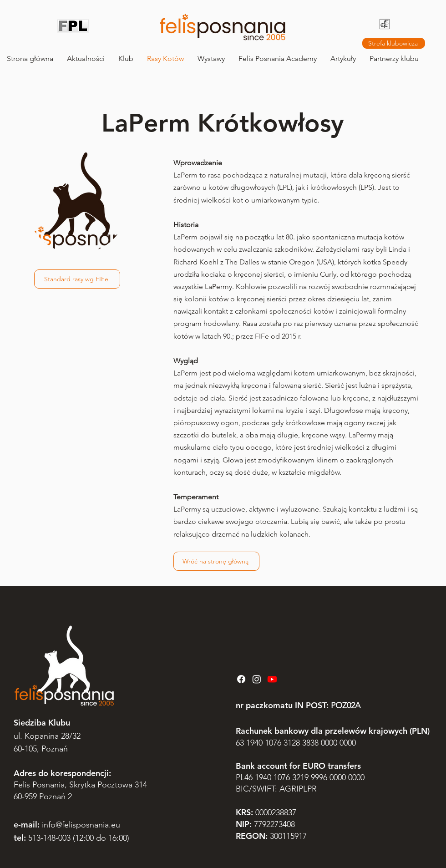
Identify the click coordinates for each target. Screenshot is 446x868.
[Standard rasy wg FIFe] (77, 279)
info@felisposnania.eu (81, 825)
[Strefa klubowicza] (394, 43)
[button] (126, 58)
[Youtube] (272, 679)
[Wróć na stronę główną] (216, 561)
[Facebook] (241, 679)
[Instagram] (257, 679)
